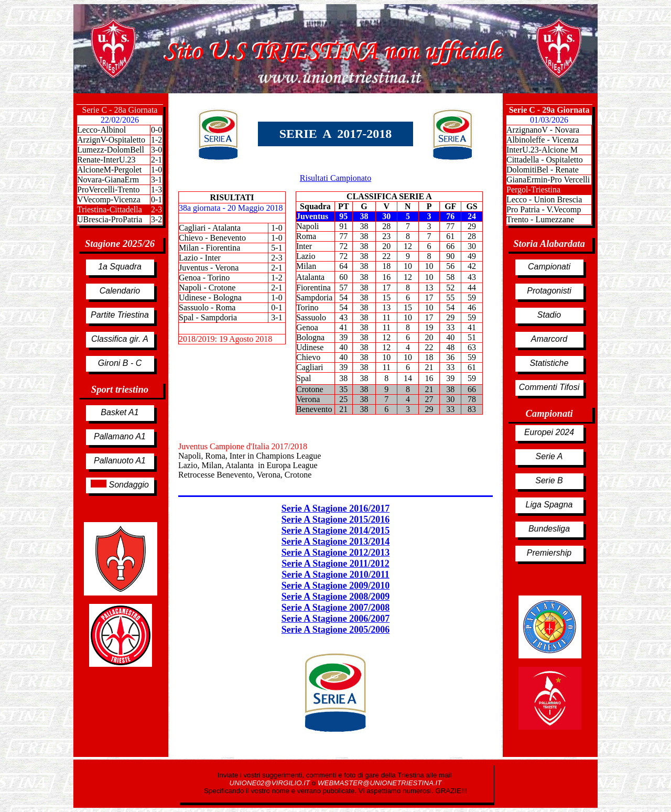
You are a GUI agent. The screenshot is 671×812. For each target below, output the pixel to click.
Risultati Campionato (335, 178)
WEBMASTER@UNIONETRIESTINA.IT (380, 783)
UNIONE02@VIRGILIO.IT (271, 783)
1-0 (156, 170)
